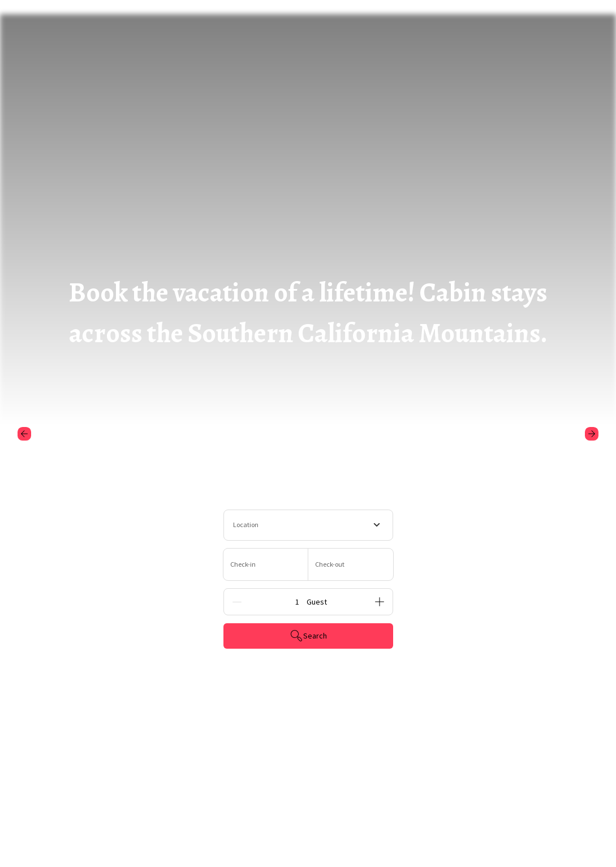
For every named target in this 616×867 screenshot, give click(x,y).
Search (308, 636)
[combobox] (308, 525)
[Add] (380, 602)
